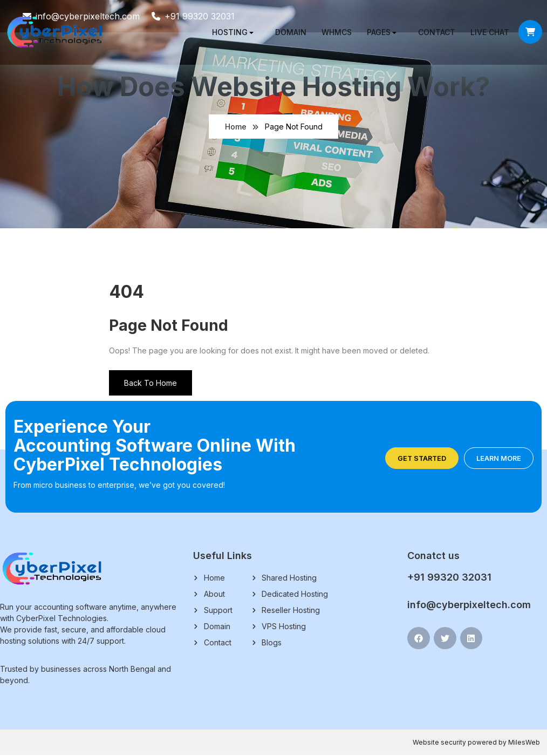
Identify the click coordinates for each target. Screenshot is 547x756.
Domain (288, 32)
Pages (375, 32)
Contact (433, 32)
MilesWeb (524, 743)
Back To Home (151, 384)
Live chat (487, 32)
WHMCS (333, 32)
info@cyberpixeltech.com (469, 606)
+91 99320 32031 (449, 578)
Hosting (227, 32)
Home (236, 127)
